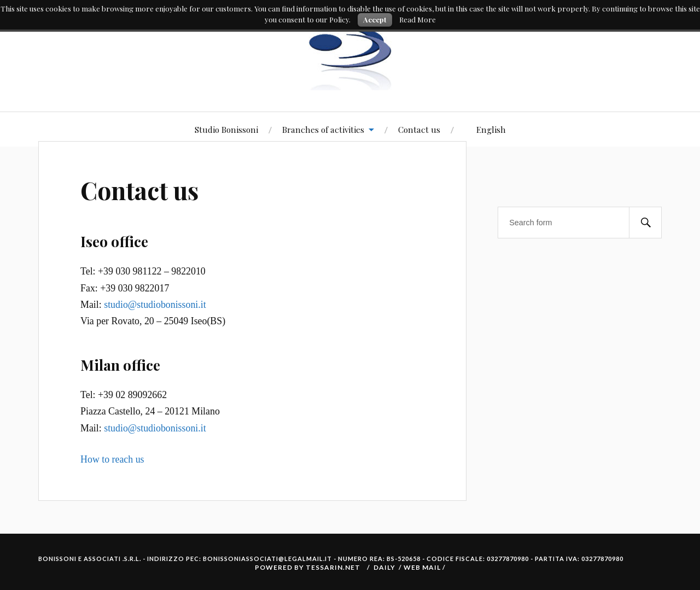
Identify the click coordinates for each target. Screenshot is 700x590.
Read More (418, 19)
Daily (384, 567)
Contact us (419, 129)
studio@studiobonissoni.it (155, 305)
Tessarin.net (333, 567)
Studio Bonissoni (226, 129)
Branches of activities (323, 129)
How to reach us (112, 459)
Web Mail (423, 567)
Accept (375, 19)
